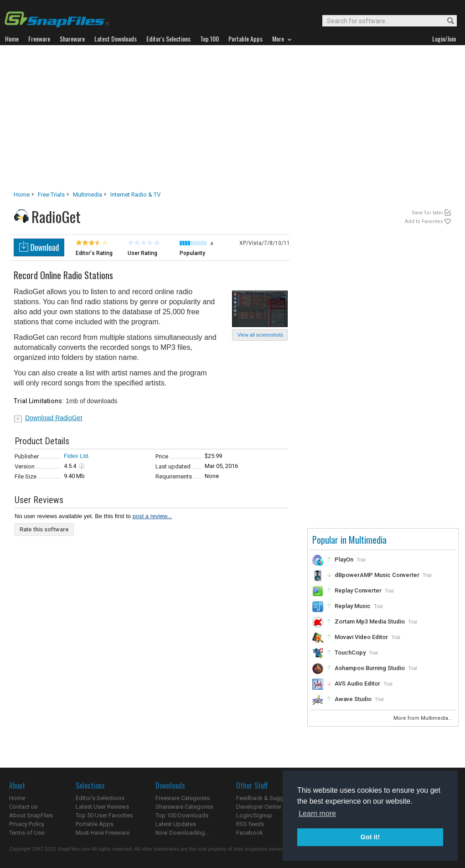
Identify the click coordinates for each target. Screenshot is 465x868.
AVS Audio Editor (357, 683)
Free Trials (51, 195)
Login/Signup (254, 815)
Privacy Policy (27, 824)
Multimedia (88, 195)
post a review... (152, 516)
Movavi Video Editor (361, 637)
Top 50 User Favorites (104, 815)
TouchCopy (350, 652)
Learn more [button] (317, 813)
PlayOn (344, 559)
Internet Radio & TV (135, 195)
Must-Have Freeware (103, 833)
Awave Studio (353, 699)
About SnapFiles (31, 815)
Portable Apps (95, 824)
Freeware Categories (183, 798)
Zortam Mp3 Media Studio (370, 621)
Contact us (23, 807)
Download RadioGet (54, 418)
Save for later (427, 213)
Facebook (250, 833)
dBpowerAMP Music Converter (377, 575)
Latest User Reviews (102, 807)
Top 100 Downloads (182, 815)
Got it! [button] (370, 837)
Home (22, 195)
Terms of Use (27, 833)
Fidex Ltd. (77, 456)
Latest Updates (176, 824)
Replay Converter (358, 590)
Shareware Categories (184, 807)
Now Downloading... (182, 833)
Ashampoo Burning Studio (370, 668)
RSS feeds (250, 824)
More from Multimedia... (424, 718)
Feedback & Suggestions (270, 798)
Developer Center (259, 807)
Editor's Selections (100, 798)
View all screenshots (260, 335)
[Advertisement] (232, 120)
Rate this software (44, 529)
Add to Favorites (424, 221)
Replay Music (353, 606)
